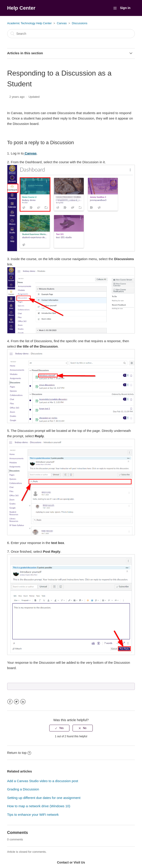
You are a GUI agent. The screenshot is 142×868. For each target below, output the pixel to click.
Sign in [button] (125, 8)
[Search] (71, 34)
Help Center (21, 8)
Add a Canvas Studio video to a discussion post (43, 781)
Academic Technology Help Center (29, 23)
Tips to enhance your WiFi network (33, 815)
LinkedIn (23, 702)
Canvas (62, 23)
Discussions (80, 23)
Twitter (16, 702)
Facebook (10, 702)
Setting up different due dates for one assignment (44, 798)
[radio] (59, 728)
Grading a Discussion (23, 789)
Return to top (19, 753)
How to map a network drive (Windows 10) (39, 806)
